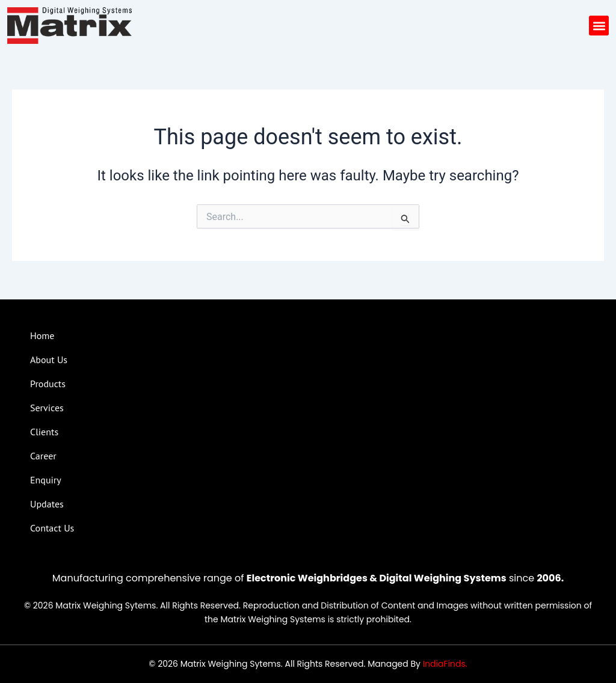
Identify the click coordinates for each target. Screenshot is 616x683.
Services (47, 408)
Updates (47, 504)
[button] (599, 26)
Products (48, 384)
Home (42, 335)
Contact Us (52, 528)
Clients (44, 432)
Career (43, 456)
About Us (49, 360)
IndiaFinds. (445, 664)
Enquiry (46, 480)
